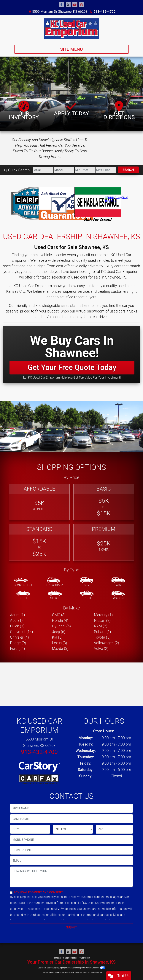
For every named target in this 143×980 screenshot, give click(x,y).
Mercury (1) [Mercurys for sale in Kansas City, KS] (103, 615)
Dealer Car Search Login (48, 968)
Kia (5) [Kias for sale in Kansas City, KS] (57, 637)
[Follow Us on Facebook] (61, 5)
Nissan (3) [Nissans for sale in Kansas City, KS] (102, 620)
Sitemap (76, 968)
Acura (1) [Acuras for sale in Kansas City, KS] (18, 615)
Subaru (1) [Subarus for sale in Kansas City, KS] (103, 632)
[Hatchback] (55, 582)
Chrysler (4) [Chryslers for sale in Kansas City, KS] (19, 637)
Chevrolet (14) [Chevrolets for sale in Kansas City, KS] (22, 632)
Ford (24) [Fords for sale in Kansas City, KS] (18, 648)
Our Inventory (24, 111)
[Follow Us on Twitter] (68, 5)
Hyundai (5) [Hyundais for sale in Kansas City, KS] (61, 626)
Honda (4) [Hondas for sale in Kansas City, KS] (60, 620)
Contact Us (73, 958)
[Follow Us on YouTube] (75, 5)
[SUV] (87, 582)
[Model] (64, 170)
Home (55, 958)
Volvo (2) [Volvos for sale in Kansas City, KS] (101, 648)
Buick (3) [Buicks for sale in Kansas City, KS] (17, 626)
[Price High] (106, 170)
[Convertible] (23, 582)
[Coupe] (23, 595)
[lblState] (73, 829)
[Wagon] (118, 595)
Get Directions (119, 111)
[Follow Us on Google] (82, 5)
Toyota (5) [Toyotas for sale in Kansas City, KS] (102, 637)
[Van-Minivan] (118, 582)
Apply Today (71, 109)
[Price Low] (85, 170)
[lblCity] (30, 829)
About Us (63, 958)
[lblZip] (114, 829)
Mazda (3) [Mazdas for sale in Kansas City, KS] (60, 648)
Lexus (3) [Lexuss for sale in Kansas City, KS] (59, 643)
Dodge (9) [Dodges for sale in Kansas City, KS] (18, 643)
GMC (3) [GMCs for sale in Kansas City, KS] (59, 615)
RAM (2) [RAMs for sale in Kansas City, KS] (101, 626)
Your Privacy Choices (93, 968)
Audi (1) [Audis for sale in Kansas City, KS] (16, 620)
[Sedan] (55, 595)
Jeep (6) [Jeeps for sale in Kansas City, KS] (59, 632)
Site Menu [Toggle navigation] (71, 49)
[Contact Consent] (11, 893)
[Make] (43, 170)
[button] (3, 430)
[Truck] (87, 595)
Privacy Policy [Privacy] (85, 958)
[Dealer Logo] (71, 29)
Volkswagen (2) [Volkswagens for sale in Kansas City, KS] (107, 643)
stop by (76, 317)
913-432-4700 (105, 11)
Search (128, 170)
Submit (71, 927)
